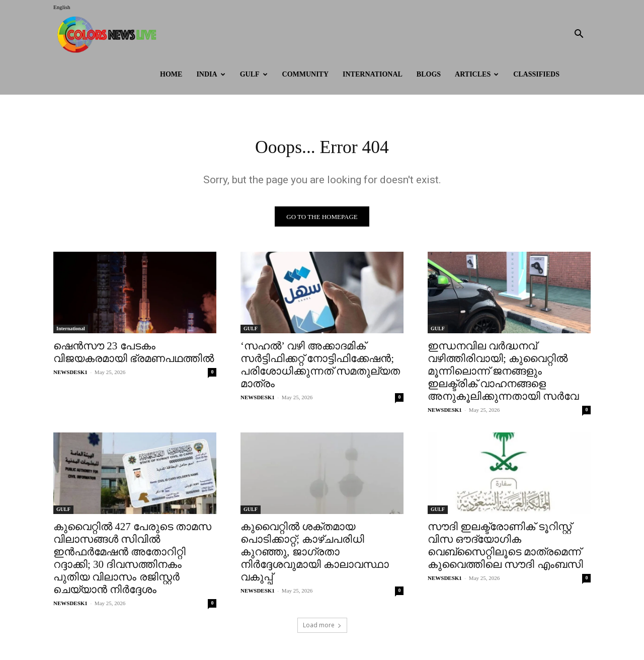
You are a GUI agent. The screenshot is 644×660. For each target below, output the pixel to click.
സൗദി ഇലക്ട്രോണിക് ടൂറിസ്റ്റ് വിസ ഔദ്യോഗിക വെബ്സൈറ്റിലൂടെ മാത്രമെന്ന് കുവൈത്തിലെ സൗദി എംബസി (505, 548)
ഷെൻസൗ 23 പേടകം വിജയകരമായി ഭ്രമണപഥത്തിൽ (134, 355)
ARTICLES (477, 74)
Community (306, 74)
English (62, 7)
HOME (171, 74)
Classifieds (536, 74)
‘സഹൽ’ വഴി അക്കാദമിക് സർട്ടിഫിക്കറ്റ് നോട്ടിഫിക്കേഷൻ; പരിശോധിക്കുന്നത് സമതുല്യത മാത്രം (320, 368)
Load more (322, 628)
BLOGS (429, 74)
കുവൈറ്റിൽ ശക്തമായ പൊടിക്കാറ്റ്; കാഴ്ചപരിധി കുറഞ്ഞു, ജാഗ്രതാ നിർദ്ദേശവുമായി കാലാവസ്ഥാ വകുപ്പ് (315, 555)
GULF (254, 74)
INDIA (211, 74)
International (373, 74)
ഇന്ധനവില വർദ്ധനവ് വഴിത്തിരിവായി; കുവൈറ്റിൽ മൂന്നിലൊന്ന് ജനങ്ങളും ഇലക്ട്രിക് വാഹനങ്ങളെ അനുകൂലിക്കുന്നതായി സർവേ (503, 374)
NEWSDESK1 (70, 375)
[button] (579, 35)
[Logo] (109, 34)
